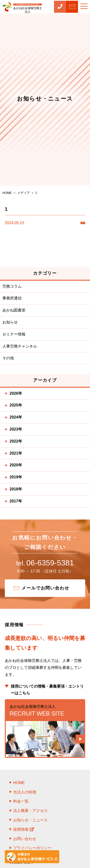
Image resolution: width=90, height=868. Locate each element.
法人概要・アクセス (30, 812)
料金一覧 (21, 803)
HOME (19, 784)
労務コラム (12, 286)
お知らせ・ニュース (30, 821)
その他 (8, 358)
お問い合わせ (25, 840)
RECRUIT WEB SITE (45, 711)
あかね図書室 (14, 310)
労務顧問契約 (21, 863)
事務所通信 (12, 298)
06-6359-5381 (45, 564)
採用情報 (24, 831)
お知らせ (10, 322)
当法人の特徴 (25, 793)
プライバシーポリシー (32, 849)
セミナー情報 (14, 334)
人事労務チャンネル (20, 346)
